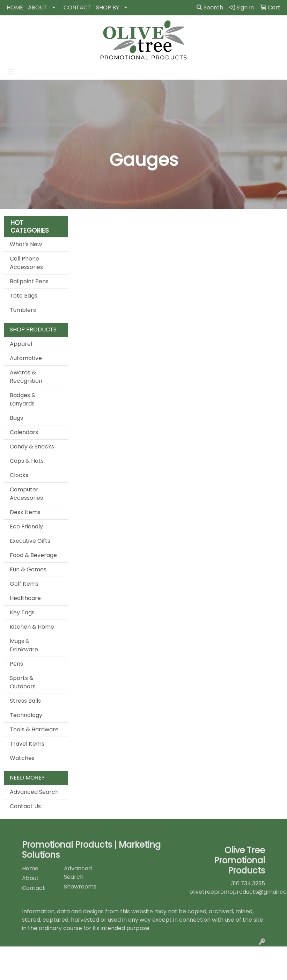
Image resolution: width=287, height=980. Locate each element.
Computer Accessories (26, 494)
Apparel (21, 344)
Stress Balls (25, 701)
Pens (16, 664)
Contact (34, 888)
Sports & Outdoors (23, 682)
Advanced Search (34, 792)
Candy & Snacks (32, 447)
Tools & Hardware (34, 729)
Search (210, 8)
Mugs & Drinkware (24, 645)
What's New (26, 244)
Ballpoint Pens (29, 281)
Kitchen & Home (32, 627)
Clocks (19, 475)
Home (30, 868)
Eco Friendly (26, 526)
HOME (15, 8)
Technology (26, 715)
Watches (22, 758)
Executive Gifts (30, 541)
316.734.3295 (248, 883)
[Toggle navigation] (11, 72)
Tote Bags (24, 296)
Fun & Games (28, 569)
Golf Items (24, 584)
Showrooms (80, 887)
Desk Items (25, 512)
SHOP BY (108, 8)
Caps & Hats (27, 461)
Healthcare (25, 598)
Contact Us (25, 806)
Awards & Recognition (26, 377)
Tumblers (23, 310)
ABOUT (38, 8)
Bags (16, 418)
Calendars (24, 432)
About (30, 878)
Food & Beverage (33, 555)
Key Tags (22, 612)
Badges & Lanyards (23, 399)
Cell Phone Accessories (26, 263)
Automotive (26, 358)
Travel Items (27, 744)
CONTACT (77, 8)
